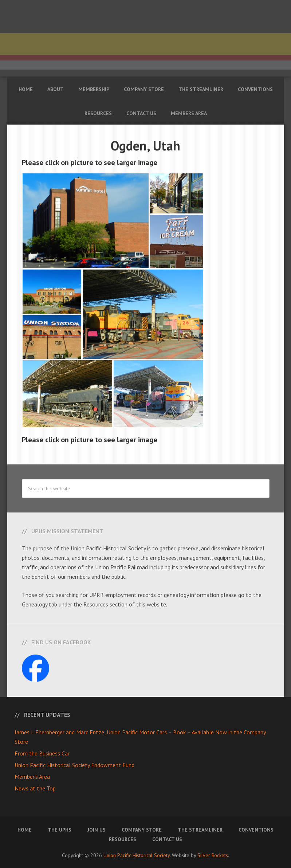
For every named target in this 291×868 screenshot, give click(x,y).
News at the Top (35, 788)
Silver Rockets (213, 855)
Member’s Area (32, 777)
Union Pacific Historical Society (137, 855)
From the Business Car (42, 753)
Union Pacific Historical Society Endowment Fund (74, 765)
